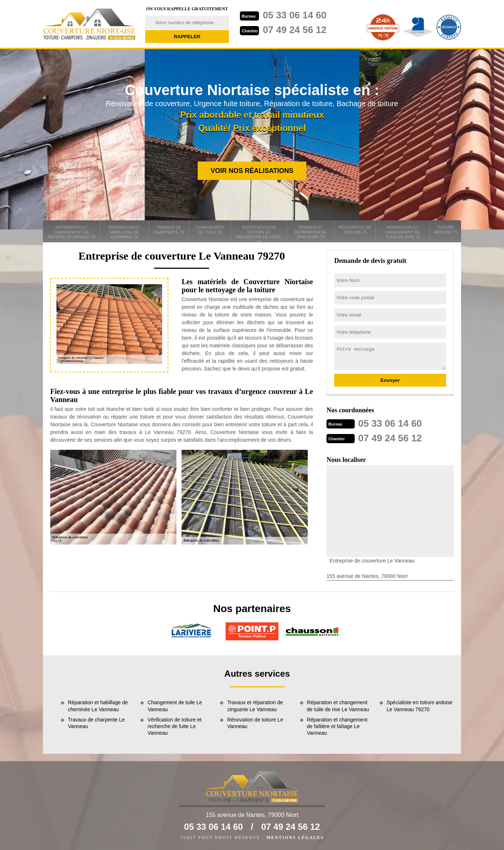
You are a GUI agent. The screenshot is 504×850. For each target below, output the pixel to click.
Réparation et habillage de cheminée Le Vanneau (98, 706)
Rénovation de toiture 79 (355, 230)
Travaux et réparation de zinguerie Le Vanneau (255, 706)
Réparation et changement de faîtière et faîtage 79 (72, 232)
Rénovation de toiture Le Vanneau (255, 723)
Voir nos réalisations (252, 171)
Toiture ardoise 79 (445, 230)
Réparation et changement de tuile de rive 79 (402, 232)
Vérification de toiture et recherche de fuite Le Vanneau (174, 726)
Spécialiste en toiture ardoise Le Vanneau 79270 (420, 706)
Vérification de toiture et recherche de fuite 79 (259, 234)
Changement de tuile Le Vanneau (175, 706)
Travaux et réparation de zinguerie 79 (310, 232)
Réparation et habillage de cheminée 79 (125, 232)
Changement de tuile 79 (210, 230)
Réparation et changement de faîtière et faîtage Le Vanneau (337, 726)
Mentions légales (295, 838)
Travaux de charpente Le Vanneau (96, 723)
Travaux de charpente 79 (169, 230)
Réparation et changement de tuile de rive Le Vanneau (338, 706)
